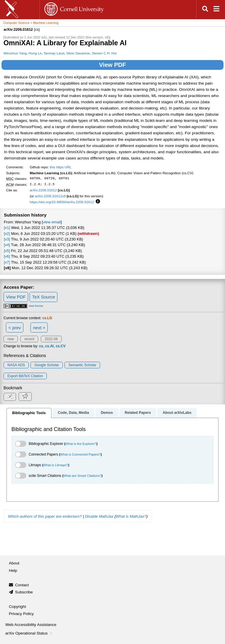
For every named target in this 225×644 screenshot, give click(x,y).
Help (13, 570)
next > (39, 328)
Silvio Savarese (78, 53)
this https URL (61, 167)
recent (29, 339)
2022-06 (51, 339)
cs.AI (49, 346)
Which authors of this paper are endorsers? (45, 516)
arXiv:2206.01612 (43, 190)
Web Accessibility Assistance (31, 625)
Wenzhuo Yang (15, 53)
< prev (15, 328)
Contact (22, 585)
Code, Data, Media (73, 413)
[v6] (7, 256)
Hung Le (35, 53)
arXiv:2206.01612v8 (50, 196)
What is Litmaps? (56, 465)
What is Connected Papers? (80, 454)
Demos (107, 413)
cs (41, 346)
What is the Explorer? (81, 444)
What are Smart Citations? (82, 476)
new (11, 339)
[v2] (7, 234)
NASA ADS (16, 365)
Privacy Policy (21, 614)
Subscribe (24, 592)
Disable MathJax (99, 516)
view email (52, 222)
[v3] (7, 239)
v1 (44, 37)
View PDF (113, 65)
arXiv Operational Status (29, 633)
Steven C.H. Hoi (104, 53)
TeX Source (44, 297)
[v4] (7, 245)
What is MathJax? (131, 516)
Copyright (17, 607)
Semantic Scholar (82, 365)
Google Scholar (47, 365)
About (14, 563)
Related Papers (138, 413)
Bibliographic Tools (29, 413)
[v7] (7, 262)
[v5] (7, 251)
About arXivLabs (177, 413)
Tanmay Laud (54, 53)
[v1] (7, 228)
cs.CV (61, 346)
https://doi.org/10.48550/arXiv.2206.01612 (62, 202)
